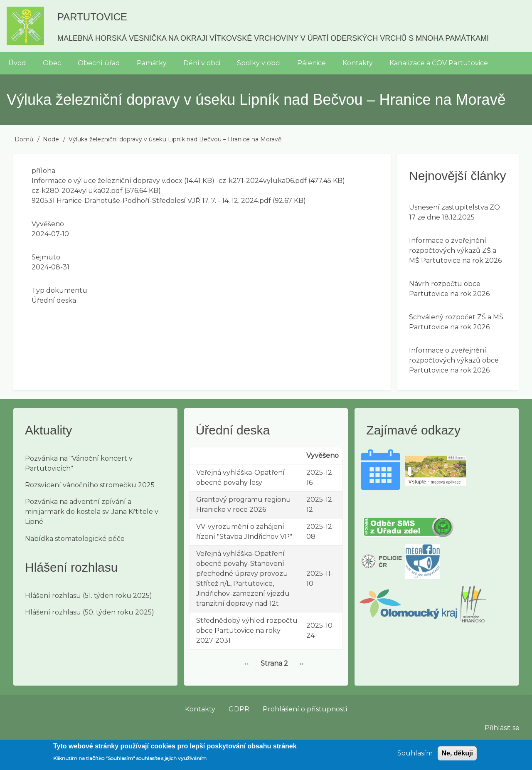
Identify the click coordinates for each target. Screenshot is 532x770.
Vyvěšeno (48, 224)
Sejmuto (46, 257)
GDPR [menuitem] (239, 709)
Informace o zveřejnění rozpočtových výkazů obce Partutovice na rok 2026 (454, 360)
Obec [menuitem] (52, 63)
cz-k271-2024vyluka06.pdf (263, 181)
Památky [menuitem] (152, 63)
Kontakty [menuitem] (358, 63)
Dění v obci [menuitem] (202, 63)
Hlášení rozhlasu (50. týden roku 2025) (90, 612)
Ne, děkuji (457, 756)
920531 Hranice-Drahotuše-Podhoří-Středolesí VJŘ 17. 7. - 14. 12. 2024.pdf (151, 201)
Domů (24, 139)
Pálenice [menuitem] (312, 63)
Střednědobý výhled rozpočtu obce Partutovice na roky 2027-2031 (247, 631)
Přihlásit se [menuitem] (502, 728)
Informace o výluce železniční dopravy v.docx (107, 181)
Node (51, 139)
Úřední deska (54, 300)
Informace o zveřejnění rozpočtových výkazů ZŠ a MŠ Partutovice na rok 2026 (455, 250)
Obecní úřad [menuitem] (99, 63)
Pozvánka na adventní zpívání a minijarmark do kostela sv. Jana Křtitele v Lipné (92, 512)
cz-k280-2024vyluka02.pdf (77, 191)
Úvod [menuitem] (17, 63)
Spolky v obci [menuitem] (259, 63)
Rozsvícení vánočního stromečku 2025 (90, 485)
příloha (43, 171)
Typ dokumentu (59, 290)
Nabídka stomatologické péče (75, 539)
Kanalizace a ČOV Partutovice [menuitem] (439, 63)
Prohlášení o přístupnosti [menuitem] (305, 709)
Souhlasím (415, 756)
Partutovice (92, 17)
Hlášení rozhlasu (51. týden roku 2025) (89, 596)
